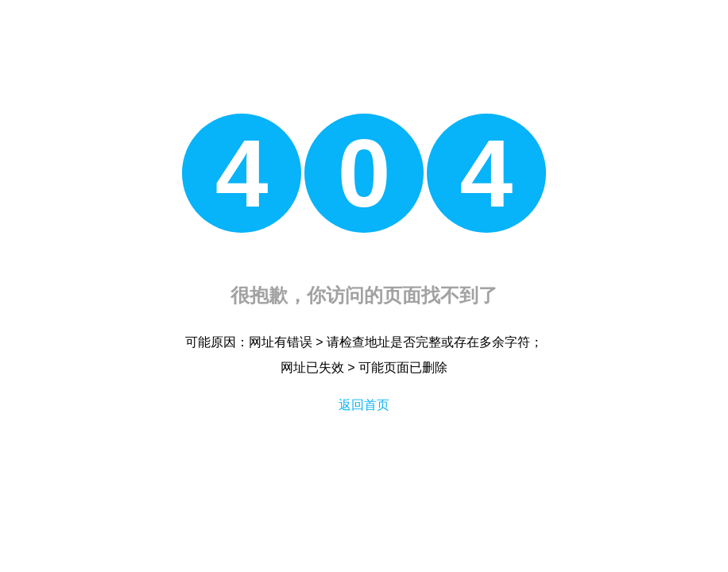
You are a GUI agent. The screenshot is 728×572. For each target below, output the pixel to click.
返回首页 (364, 405)
